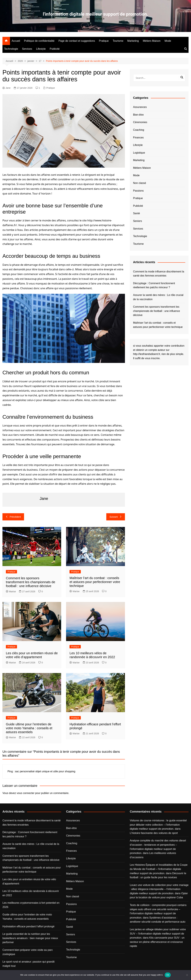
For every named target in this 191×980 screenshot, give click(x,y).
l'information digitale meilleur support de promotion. (95, 14)
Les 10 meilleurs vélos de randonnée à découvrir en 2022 (31, 893)
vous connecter (26, 793)
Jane (6, 88)
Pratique (104, 41)
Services (27, 49)
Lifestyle (41, 49)
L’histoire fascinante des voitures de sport (154, 833)
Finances (138, 137)
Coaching (139, 130)
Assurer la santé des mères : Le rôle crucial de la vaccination (158, 297)
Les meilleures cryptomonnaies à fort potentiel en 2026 (31, 905)
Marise (11, 591)
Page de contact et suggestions (77, 41)
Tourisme (118, 41)
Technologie (11, 49)
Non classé (140, 183)
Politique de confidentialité (39, 41)
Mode (168, 41)
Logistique (139, 153)
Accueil (16, 41)
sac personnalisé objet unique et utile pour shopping (45, 771)
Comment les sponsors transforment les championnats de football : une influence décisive (30, 582)
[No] (187, 975)
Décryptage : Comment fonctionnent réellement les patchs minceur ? (154, 285)
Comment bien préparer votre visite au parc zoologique (28, 952)
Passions (138, 191)
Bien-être (138, 115)
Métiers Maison (152, 41)
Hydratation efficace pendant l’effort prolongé (28, 926)
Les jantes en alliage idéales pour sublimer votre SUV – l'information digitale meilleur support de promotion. (158, 934)
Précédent (13, 517)
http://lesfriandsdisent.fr (147, 354)
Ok (168, 975)
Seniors (138, 221)
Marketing (133, 41)
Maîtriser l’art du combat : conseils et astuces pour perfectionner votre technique (95, 582)
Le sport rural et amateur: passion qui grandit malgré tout (28, 964)
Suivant (116, 517)
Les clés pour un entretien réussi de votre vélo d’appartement (29, 881)
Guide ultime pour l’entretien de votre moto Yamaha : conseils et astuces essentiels (29, 728)
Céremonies (140, 122)
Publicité (55, 49)
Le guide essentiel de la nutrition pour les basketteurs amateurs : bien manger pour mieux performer (30, 938)
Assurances (140, 107)
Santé (137, 213)
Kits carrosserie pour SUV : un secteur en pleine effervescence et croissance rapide (157, 942)
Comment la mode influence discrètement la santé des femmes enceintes (159, 273)
